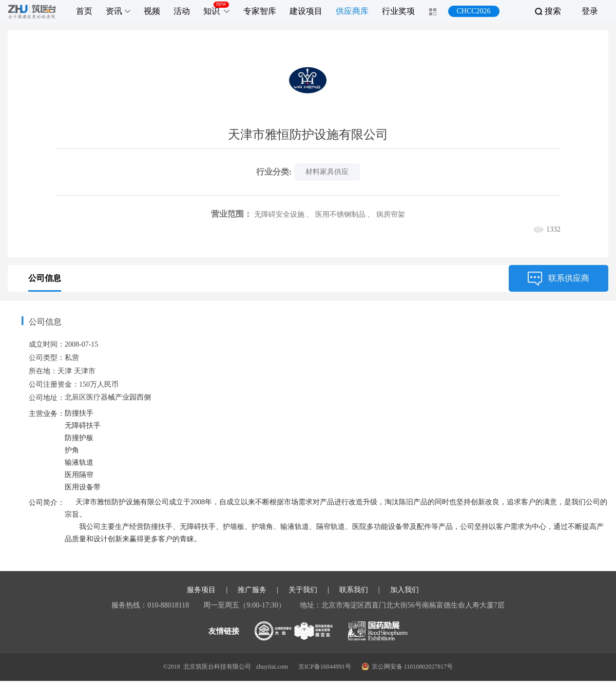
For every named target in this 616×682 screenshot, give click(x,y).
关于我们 (303, 591)
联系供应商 (559, 278)
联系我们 (354, 591)
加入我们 (405, 591)
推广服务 (252, 591)
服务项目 (201, 591)
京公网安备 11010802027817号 (407, 667)
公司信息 (45, 278)
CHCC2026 (473, 11)
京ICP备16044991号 (325, 668)
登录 (590, 11)
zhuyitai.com (272, 668)
